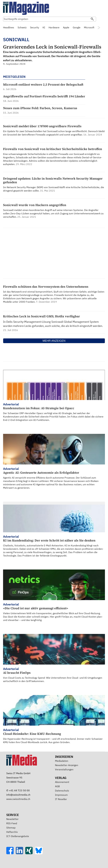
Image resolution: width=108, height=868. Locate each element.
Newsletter (12, 819)
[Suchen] (92, 19)
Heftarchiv (12, 832)
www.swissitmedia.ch (18, 799)
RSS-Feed (12, 823)
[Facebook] (11, 853)
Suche (99, 19)
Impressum (61, 795)
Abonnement (62, 782)
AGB (57, 786)
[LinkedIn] (21, 853)
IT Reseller (61, 799)
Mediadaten (62, 761)
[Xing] (30, 853)
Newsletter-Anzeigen (67, 765)
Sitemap (11, 828)
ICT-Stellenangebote (18, 836)
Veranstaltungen (64, 769)
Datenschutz (62, 791)
